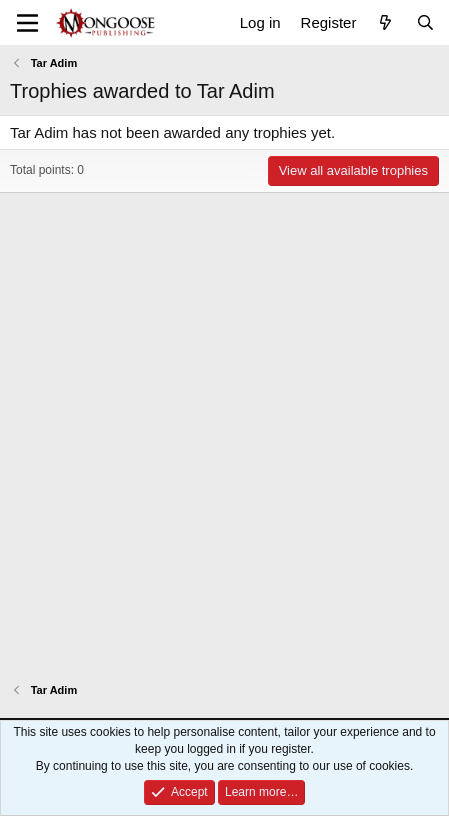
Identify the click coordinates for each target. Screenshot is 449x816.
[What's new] (385, 22)
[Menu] (27, 23)
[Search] (425, 22)
